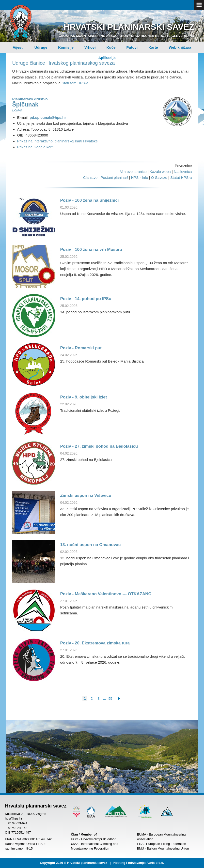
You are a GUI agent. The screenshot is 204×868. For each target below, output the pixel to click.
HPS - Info (139, 177)
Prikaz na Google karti (35, 147)
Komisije (66, 47)
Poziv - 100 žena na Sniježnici (90, 200)
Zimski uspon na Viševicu (86, 495)
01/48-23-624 (18, 823)
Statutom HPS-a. (75, 83)
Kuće (111, 47)
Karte (153, 47)
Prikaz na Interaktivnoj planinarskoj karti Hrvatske (58, 141)
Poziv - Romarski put (81, 348)
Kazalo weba (160, 172)
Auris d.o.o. (155, 863)
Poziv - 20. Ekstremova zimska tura (95, 643)
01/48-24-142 (18, 828)
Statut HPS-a (181, 177)
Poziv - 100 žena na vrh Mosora (91, 250)
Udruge (41, 47)
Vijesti (18, 47)
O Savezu (159, 177)
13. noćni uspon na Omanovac (91, 545)
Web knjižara (180, 47)
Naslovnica (183, 172)
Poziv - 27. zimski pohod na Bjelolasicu (99, 446)
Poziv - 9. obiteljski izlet (84, 397)
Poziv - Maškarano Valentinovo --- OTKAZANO (106, 594)
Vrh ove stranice (133, 172)
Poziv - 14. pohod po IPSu (86, 299)
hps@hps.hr (14, 818)
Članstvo (90, 177)
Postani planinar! (114, 177)
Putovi (132, 47)
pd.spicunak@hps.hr (48, 117)
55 (110, 699)
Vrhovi (90, 47)
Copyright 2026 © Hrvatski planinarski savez (73, 863)
